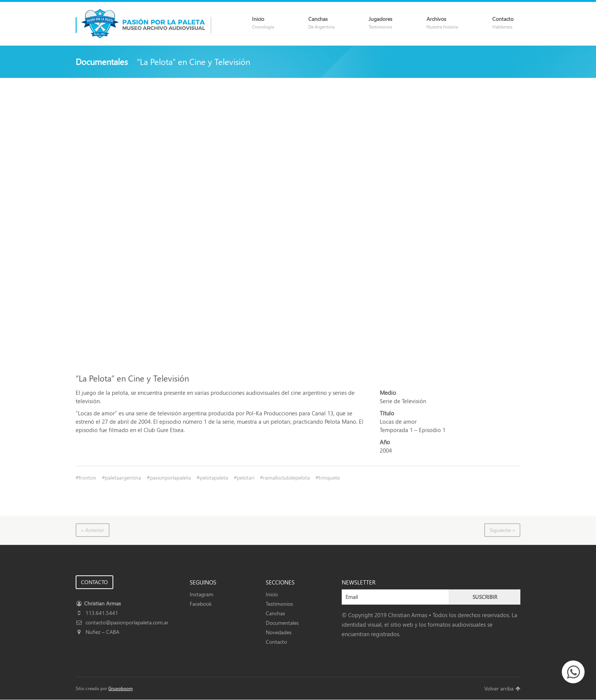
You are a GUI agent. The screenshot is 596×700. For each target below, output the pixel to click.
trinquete (329, 477)
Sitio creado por (104, 688)
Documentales (282, 623)
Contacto (276, 642)
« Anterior (93, 530)
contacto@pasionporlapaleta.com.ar (122, 622)
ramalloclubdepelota (286, 477)
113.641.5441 (97, 613)
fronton (87, 477)
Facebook (201, 604)
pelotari (246, 477)
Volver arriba (502, 688)
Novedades (279, 632)
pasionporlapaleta (170, 477)
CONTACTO (94, 582)
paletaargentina (123, 477)
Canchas (275, 613)
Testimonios (279, 604)
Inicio (272, 594)
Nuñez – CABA (97, 632)
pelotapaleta (214, 477)
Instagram (201, 594)
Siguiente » (502, 530)
